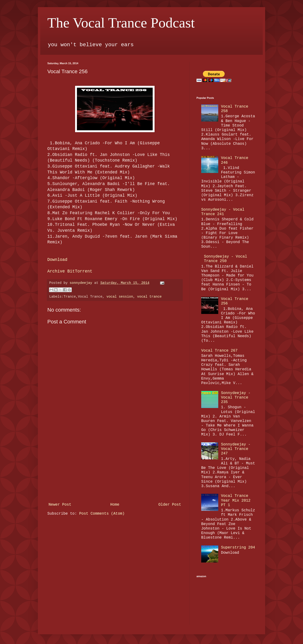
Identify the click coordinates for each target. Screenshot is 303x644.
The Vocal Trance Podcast (121, 23)
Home (115, 505)
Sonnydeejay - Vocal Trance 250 (225, 259)
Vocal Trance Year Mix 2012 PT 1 (236, 500)
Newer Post (60, 505)
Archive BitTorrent (70, 271)
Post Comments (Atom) (102, 514)
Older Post (170, 505)
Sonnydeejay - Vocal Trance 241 (223, 212)
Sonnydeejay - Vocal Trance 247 (236, 449)
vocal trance (149, 297)
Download (57, 260)
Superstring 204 (238, 548)
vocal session (120, 297)
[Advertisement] (115, 465)
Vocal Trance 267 (219, 351)
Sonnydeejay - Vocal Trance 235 (236, 398)
